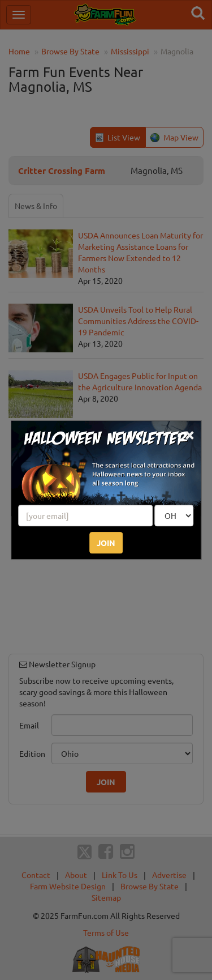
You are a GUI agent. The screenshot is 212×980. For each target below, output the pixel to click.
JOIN (106, 543)
